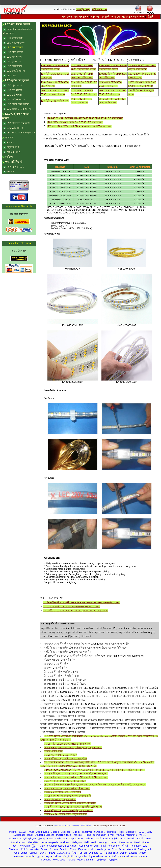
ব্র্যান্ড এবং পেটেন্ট (15, 167)
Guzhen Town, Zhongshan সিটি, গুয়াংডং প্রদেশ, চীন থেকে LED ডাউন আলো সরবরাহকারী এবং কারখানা (94, 770)
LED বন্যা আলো (15, 38)
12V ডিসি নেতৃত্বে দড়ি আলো (55, 101)
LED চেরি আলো (15, 128)
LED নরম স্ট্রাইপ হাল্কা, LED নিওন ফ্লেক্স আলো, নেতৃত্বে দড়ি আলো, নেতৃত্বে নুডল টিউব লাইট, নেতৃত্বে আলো (95, 785)
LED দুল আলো (14, 61)
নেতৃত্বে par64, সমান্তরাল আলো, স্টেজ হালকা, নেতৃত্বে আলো (73, 747)
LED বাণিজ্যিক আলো (18, 24)
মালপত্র (9, 138)
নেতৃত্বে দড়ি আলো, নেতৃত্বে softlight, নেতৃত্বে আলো (68, 810)
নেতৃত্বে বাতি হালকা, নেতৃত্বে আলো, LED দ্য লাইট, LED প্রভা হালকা (76, 774)
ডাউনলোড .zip (99, 9)
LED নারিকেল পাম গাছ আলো (21, 133)
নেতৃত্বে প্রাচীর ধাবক (53, 751)
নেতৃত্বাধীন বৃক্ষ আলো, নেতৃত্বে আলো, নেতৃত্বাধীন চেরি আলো (73, 807)
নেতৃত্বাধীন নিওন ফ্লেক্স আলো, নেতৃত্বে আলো (65, 781)
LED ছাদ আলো (14, 57)
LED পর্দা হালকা (14, 90)
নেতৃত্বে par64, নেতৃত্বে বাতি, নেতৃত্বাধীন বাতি (65, 814)
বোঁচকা (9, 157)
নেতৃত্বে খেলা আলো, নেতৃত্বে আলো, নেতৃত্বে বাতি (67, 796)
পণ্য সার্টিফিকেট (14, 162)
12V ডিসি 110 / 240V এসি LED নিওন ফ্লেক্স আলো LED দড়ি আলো (79, 126)
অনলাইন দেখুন (83, 9)
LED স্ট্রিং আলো (14, 85)
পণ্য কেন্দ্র (67, 17)
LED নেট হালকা (14, 95)
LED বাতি (11, 76)
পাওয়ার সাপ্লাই (13, 152)
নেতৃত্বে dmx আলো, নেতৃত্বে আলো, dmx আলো (67, 788)
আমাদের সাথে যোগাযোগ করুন (128, 17)
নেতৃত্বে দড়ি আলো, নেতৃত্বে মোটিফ (60, 755)
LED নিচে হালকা (15, 52)
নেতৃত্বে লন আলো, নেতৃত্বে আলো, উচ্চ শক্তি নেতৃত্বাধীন (70, 803)
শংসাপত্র (10, 172)
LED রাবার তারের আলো (19, 109)
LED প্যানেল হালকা (16, 43)
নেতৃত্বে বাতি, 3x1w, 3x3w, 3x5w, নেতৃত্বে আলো (67, 744)
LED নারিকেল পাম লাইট (18, 123)
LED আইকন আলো (16, 99)
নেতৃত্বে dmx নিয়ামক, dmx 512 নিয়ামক (62, 792)
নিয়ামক (10, 142)
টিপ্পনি (150, 17)
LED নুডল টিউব (14, 66)
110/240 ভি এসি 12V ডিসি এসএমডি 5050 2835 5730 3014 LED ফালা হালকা (85, 118)
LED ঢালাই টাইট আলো (18, 104)
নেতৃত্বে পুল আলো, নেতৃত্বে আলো (60, 799)
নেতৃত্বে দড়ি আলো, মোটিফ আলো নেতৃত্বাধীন (65, 759)
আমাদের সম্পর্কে (100, 17)
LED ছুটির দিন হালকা (17, 80)
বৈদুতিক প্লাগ (13, 147)
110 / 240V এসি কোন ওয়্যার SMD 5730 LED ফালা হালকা (75, 122)
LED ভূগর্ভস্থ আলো (16, 71)
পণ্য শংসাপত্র (81, 17)
